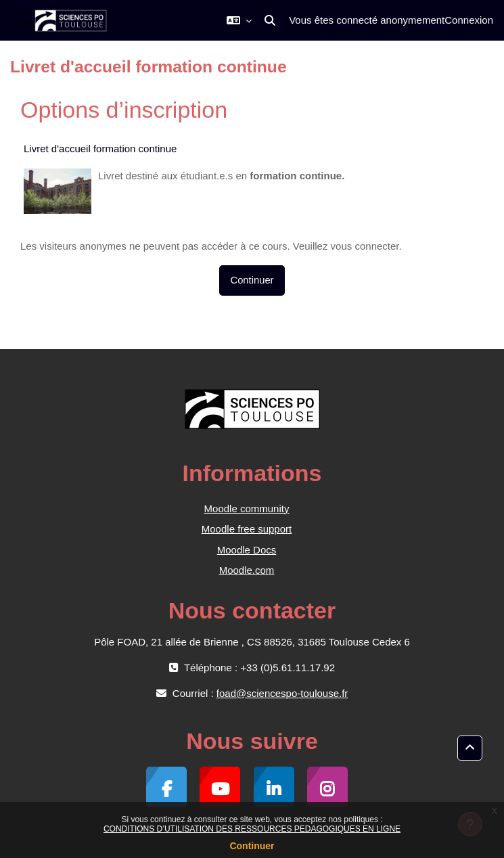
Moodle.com (247, 570)
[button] (239, 20)
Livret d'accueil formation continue (100, 149)
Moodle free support (247, 529)
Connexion (469, 20)
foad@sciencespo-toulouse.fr (282, 693)
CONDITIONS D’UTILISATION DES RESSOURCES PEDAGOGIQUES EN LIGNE (252, 829)
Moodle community (247, 509)
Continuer (252, 846)
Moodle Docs (247, 550)
